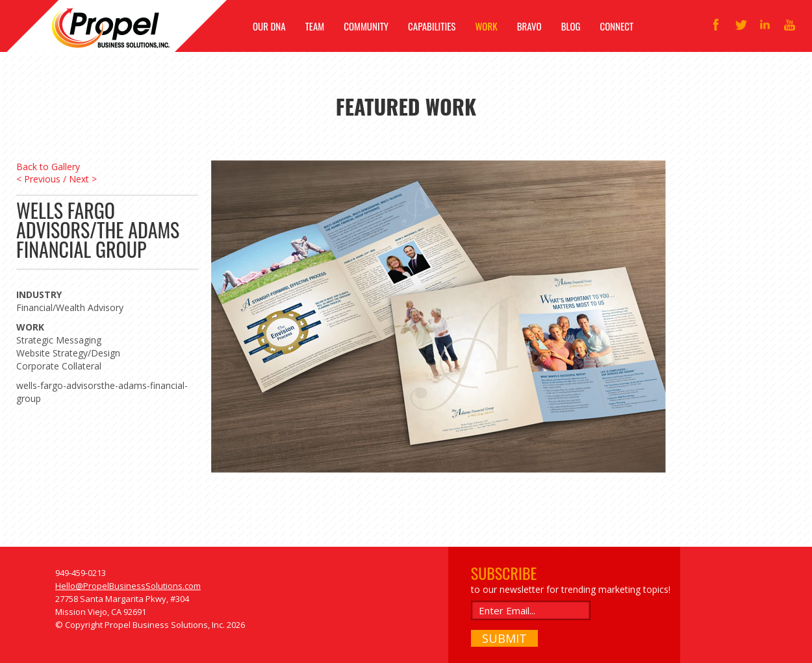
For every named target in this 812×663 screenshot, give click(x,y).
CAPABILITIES (432, 26)
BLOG (571, 26)
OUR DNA (269, 26)
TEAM (315, 26)
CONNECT (617, 26)
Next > (83, 179)
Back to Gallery (48, 167)
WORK (486, 26)
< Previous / (41, 179)
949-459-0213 (81, 573)
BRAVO (529, 26)
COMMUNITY (366, 26)
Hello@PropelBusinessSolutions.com (128, 586)
